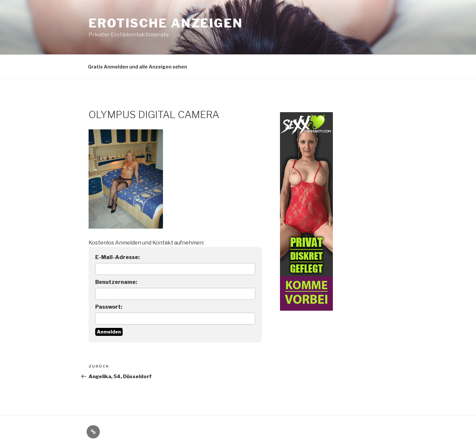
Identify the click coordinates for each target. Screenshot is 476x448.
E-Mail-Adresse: (118, 257)
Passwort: (109, 307)
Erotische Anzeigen (166, 23)
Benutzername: (116, 282)
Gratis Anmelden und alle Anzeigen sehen (138, 67)
